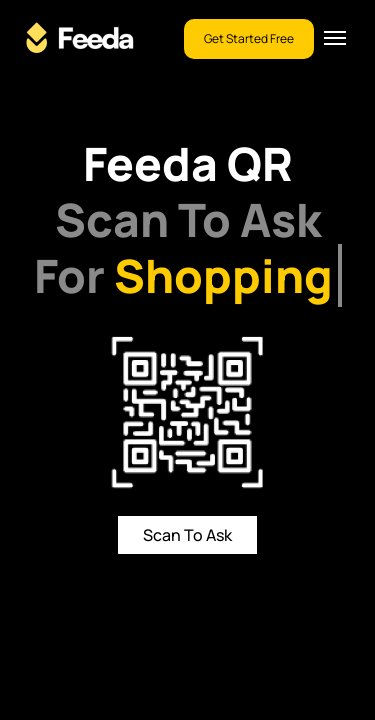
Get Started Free (249, 38)
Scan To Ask (187, 535)
